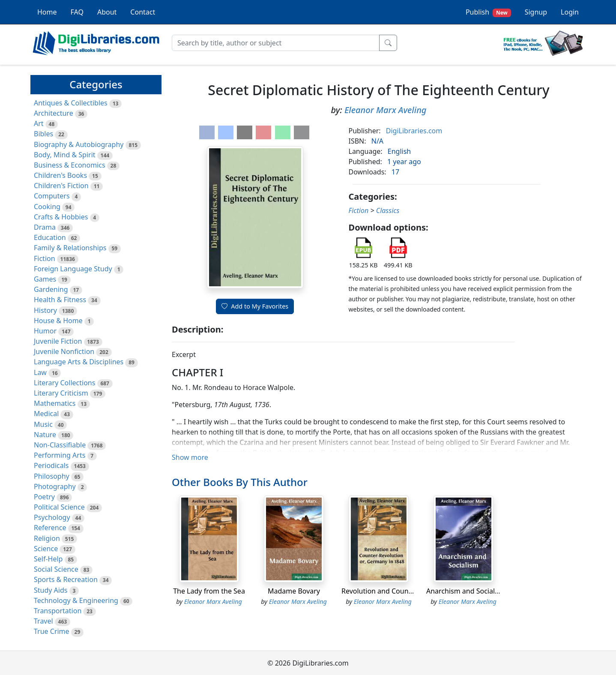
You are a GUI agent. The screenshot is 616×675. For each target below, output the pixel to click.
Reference (50, 528)
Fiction (45, 258)
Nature (45, 435)
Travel (43, 621)
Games (45, 279)
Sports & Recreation (66, 579)
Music (43, 424)
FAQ (77, 12)
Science (46, 549)
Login (570, 12)
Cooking (47, 207)
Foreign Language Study (73, 269)
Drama (45, 227)
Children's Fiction (61, 186)
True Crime (52, 631)
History (45, 310)
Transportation (58, 611)
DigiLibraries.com (414, 131)
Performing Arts (60, 455)
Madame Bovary (294, 591)
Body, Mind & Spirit (65, 155)
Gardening (51, 289)
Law (40, 372)
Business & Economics (70, 165)
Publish (488, 12)
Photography (55, 486)
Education (50, 237)
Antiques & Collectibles (71, 103)
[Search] (276, 43)
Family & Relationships (70, 248)
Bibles (43, 134)
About (107, 12)
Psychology (52, 517)
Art (39, 123)
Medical (46, 414)
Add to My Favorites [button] (255, 306)
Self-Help (48, 559)
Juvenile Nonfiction (64, 351)
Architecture (54, 113)
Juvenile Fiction (58, 341)
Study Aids (51, 590)
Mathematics (55, 403)
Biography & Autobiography (79, 144)
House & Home (58, 321)
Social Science (56, 569)
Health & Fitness (60, 300)
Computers (52, 196)
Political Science (59, 507)
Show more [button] (190, 457)
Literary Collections (64, 383)
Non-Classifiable (60, 445)
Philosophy (52, 476)
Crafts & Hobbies (61, 217)
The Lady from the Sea (209, 591)
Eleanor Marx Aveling (386, 110)
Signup (536, 12)
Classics (388, 210)
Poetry (44, 497)
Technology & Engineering (76, 600)
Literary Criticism (61, 393)
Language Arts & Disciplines (79, 362)
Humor (45, 331)
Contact (143, 12)
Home (47, 12)
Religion (47, 538)
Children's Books (60, 175)
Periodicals (51, 465)
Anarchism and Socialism (466, 591)
